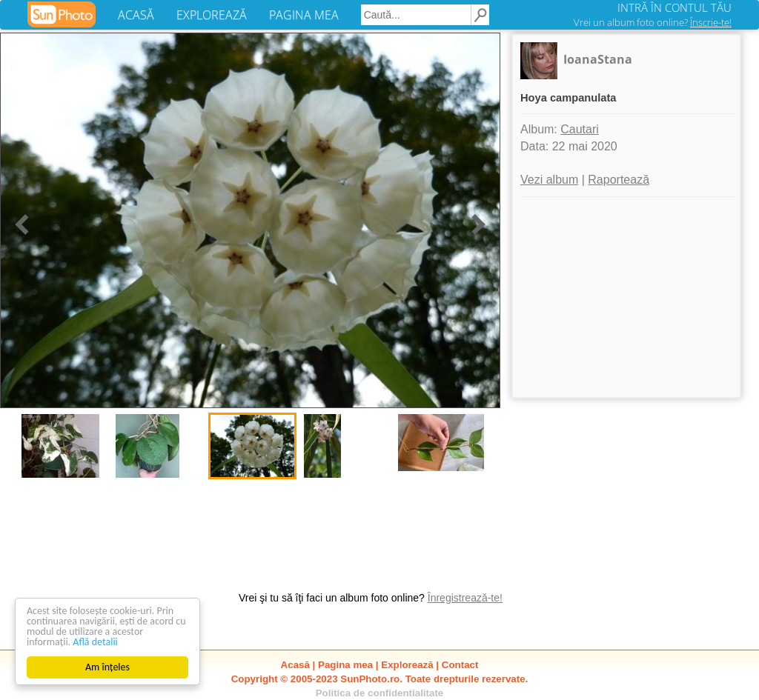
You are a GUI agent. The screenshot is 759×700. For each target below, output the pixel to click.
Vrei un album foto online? (653, 22)
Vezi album (549, 180)
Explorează (407, 665)
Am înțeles (107, 667)
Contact (460, 665)
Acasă (295, 665)
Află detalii (95, 642)
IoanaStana (598, 59)
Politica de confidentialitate (380, 693)
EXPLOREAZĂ (212, 15)
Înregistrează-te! (465, 598)
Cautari (580, 129)
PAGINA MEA (304, 15)
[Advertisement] (626, 297)
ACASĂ (136, 15)
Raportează (619, 180)
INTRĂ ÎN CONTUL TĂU (675, 7)
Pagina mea (345, 665)
